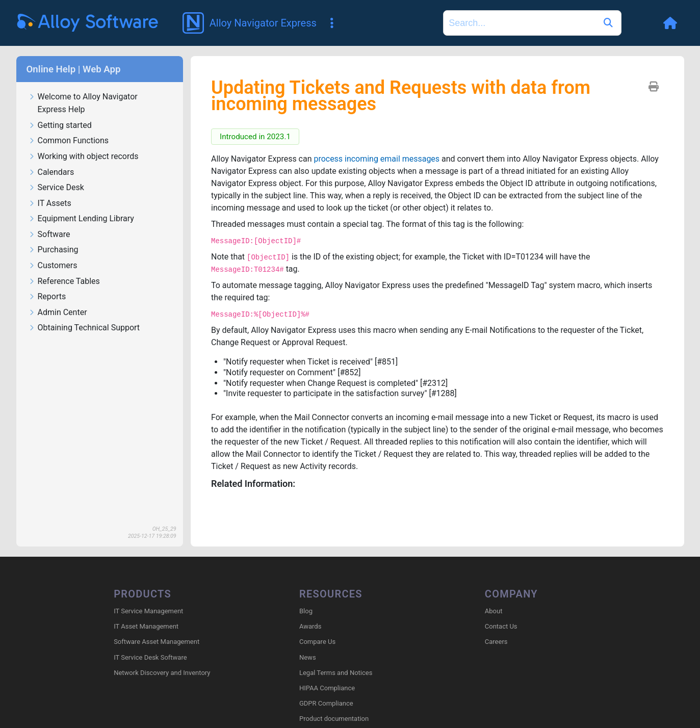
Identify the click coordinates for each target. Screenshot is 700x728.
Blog (306, 611)
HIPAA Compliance (327, 688)
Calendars (51, 173)
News (308, 657)
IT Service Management (148, 611)
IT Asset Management (146, 626)
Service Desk (56, 188)
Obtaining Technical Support (84, 328)
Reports (47, 297)
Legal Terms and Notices (336, 673)
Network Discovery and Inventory (162, 673)
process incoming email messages (377, 159)
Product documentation (334, 719)
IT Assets (50, 204)
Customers (53, 266)
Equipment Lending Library (81, 219)
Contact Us (501, 626)
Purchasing (54, 250)
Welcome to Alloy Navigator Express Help (83, 103)
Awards (310, 626)
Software (49, 235)
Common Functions (69, 141)
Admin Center (58, 313)
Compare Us (317, 642)
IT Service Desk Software (150, 657)
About (494, 611)
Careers (496, 642)
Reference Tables (64, 282)
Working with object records (84, 157)
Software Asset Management (157, 642)
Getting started (60, 126)
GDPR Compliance (326, 703)
